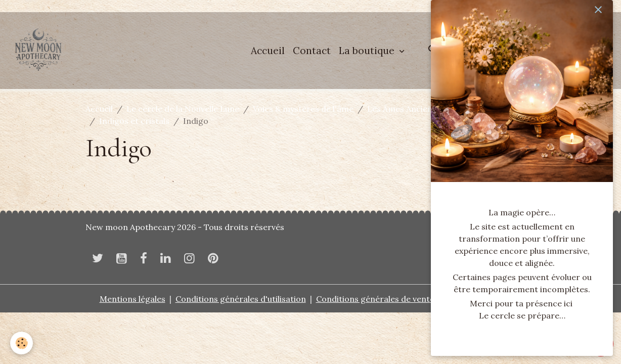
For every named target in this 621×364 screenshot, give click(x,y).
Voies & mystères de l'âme (303, 109)
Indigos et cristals (134, 121)
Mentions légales (132, 299)
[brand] (40, 51)
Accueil (268, 51)
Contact (312, 51)
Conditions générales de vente (375, 299)
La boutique (368, 51)
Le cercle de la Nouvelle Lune (183, 109)
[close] (598, 10)
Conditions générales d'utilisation (241, 299)
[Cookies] (21, 343)
